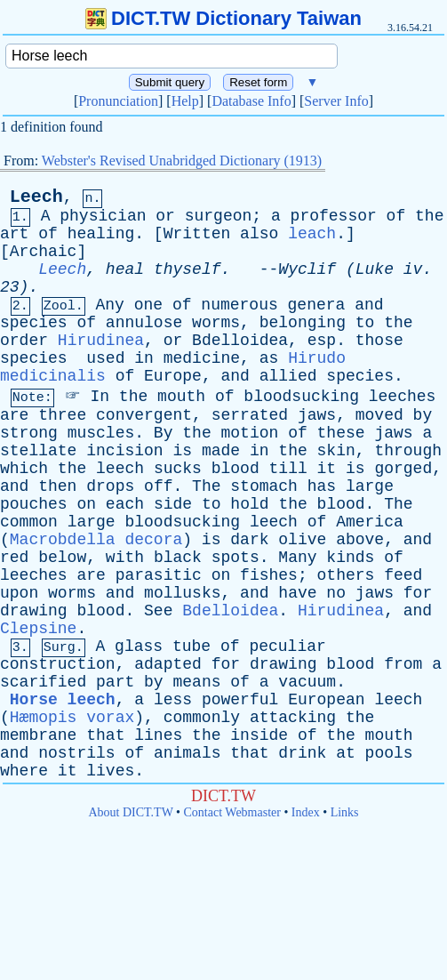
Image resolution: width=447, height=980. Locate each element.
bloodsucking (301, 397)
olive (302, 540)
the (429, 216)
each (125, 504)
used (105, 358)
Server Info (336, 101)
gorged (403, 469)
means (196, 682)
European (326, 700)
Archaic (44, 252)
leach (312, 234)
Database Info (251, 101)
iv (413, 269)
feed (403, 575)
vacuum (307, 682)
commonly (202, 718)
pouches (34, 504)
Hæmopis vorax (72, 718)
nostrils (76, 753)
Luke (375, 269)
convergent (144, 415)
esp (322, 341)
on (86, 504)
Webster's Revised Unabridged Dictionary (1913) (182, 161)
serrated (250, 415)
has (322, 486)
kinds (350, 558)
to (365, 323)
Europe (173, 376)
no (336, 593)
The (206, 486)
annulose (144, 323)
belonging (303, 323)
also (259, 234)
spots (235, 558)
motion (250, 433)
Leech (36, 197)
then (57, 486)
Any (109, 305)
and (369, 305)
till (288, 469)
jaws (317, 415)
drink (302, 753)
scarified (43, 682)
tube (192, 647)
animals (188, 753)
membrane (38, 735)
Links (345, 812)
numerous (239, 305)
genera (317, 305)
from (403, 664)
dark (249, 540)
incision (124, 451)
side (173, 504)
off (158, 486)
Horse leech (63, 700)
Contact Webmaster (232, 812)
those (379, 341)
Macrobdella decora (96, 540)
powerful (240, 700)
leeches (403, 397)
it (327, 469)
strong (29, 433)
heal (125, 269)
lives (110, 771)
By (164, 433)
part (115, 682)
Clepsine (38, 629)
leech (120, 469)
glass (139, 647)
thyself (188, 269)
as (269, 358)
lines (158, 735)
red (14, 558)
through (408, 451)
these (341, 433)
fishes (269, 575)
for (418, 593)
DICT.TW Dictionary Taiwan (223, 18)
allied (288, 376)
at (346, 753)
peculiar (287, 647)
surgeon (219, 216)
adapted (168, 664)
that (105, 735)
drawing (34, 611)
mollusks (182, 593)
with (125, 558)
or (165, 216)
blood (235, 469)
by (423, 415)
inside (259, 735)
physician (103, 216)
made (221, 451)
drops (110, 486)
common (29, 522)
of (396, 216)
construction (58, 664)
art (14, 234)
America (370, 522)
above (360, 540)
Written (197, 234)
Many (297, 558)
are (14, 415)
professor (334, 216)
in (144, 358)
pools (389, 753)
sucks (178, 469)
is (182, 451)
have (297, 593)
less (173, 700)
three (62, 415)
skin (336, 451)
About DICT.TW (130, 812)
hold (249, 504)
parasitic (159, 575)
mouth (181, 397)
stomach (264, 486)
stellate (38, 451)
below (62, 558)
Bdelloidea (240, 341)
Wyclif (307, 269)
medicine (202, 358)
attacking (293, 718)
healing (101, 234)
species (34, 323)
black (178, 558)
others (346, 575)
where (24, 771)
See (158, 611)
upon (19, 593)
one (148, 305)
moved (379, 415)
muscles (101, 433)
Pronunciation (118, 101)
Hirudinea (101, 341)
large (370, 486)
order (24, 341)
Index (306, 812)
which (24, 469)
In (100, 397)
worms (216, 323)
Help (185, 101)
